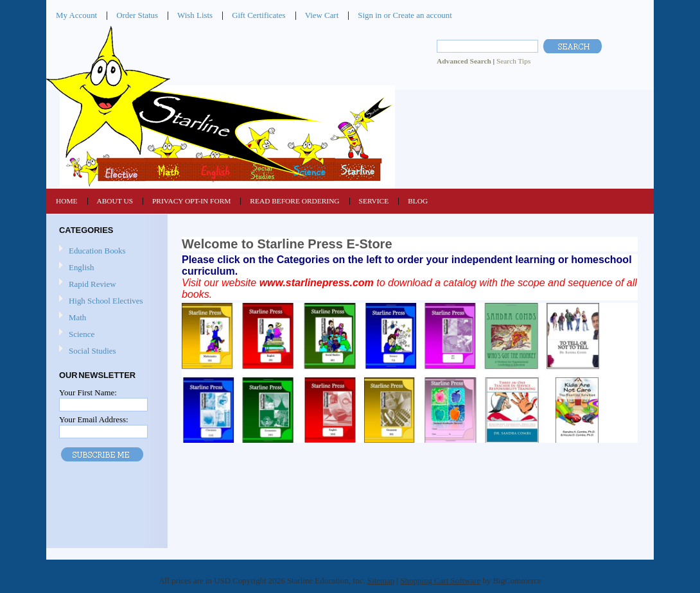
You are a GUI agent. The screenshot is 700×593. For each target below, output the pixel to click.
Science (105, 335)
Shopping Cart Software (440, 580)
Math (105, 318)
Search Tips (513, 61)
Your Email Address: (94, 419)
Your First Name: (88, 392)
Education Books (97, 251)
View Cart (322, 15)
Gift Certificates (259, 15)
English (105, 268)
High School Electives (105, 301)
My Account (76, 15)
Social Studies (105, 351)
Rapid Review (92, 284)
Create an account (422, 15)
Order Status (137, 15)
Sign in (370, 15)
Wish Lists (195, 15)
